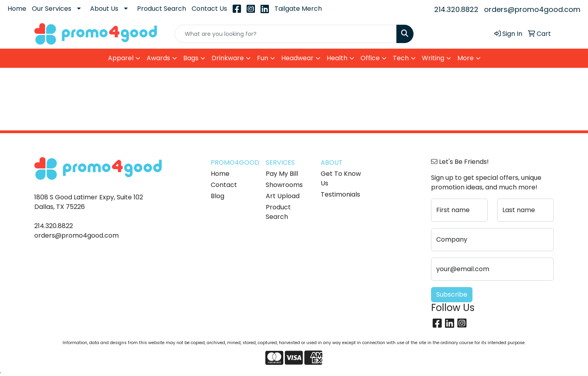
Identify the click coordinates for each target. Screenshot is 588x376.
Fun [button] (263, 58)
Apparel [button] (121, 58)
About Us (104, 9)
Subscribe (452, 294)
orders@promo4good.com (532, 9)
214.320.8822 (456, 9)
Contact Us (209, 9)
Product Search (162, 9)
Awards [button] (158, 58)
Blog (218, 196)
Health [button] (337, 58)
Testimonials (340, 194)
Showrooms (284, 185)
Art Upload (283, 196)
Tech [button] (401, 58)
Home (17, 9)
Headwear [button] (297, 58)
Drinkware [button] (228, 58)
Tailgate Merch (298, 9)
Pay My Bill (282, 174)
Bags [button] (191, 58)
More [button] (465, 58)
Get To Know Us (341, 178)
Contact (224, 185)
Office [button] (370, 58)
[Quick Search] (286, 34)
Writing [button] (433, 58)
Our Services (52, 9)
